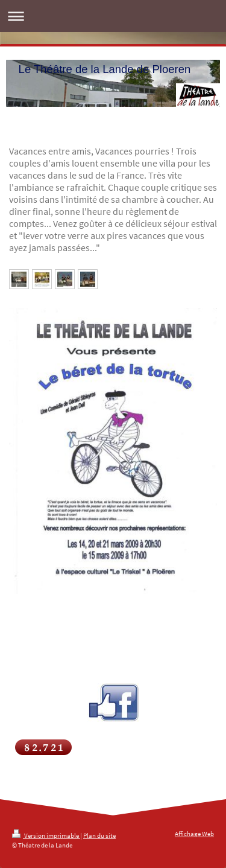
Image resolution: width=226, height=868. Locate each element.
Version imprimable (46, 835)
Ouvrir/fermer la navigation (113, 16)
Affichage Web (194, 834)
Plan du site (99, 835)
